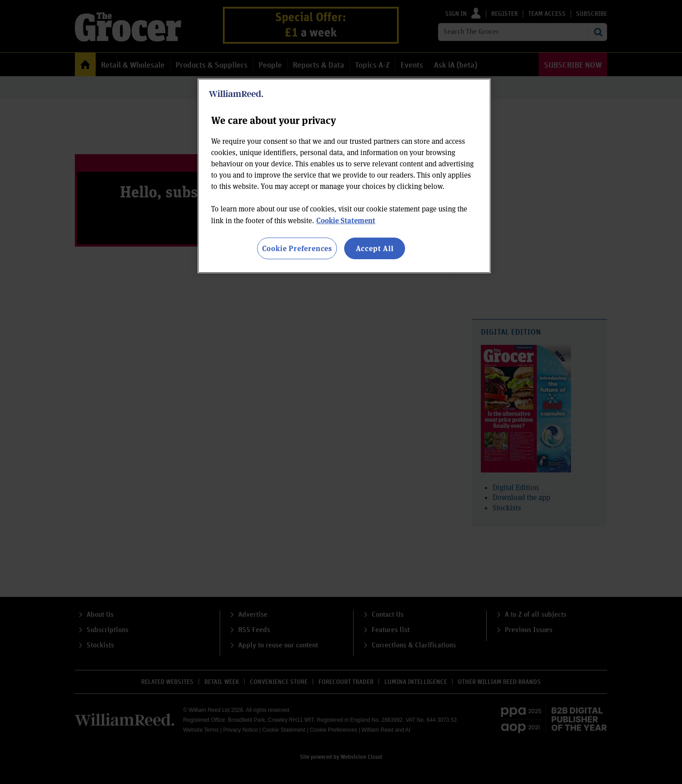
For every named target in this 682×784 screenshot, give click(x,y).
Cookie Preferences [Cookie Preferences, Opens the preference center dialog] (297, 248)
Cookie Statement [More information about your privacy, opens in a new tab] (346, 220)
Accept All (375, 248)
